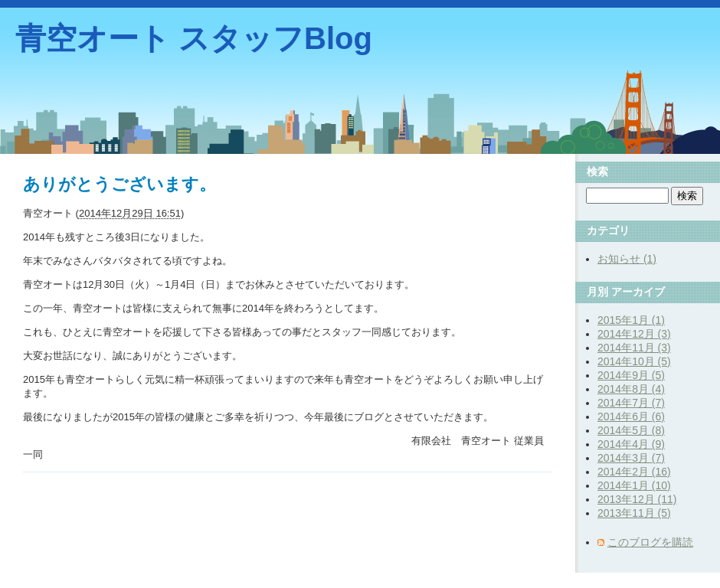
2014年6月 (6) (631, 416)
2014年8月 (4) (631, 389)
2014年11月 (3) (634, 348)
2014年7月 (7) (631, 403)
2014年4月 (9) (631, 444)
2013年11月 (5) (634, 513)
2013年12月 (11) (637, 499)
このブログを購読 (650, 542)
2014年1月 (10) (634, 485)
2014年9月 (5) (631, 375)
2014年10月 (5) (634, 361)
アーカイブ (638, 292)
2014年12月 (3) (634, 334)
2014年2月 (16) (634, 472)
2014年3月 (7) (631, 458)
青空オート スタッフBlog (194, 38)
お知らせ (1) (627, 259)
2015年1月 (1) (631, 320)
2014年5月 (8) (631, 430)
